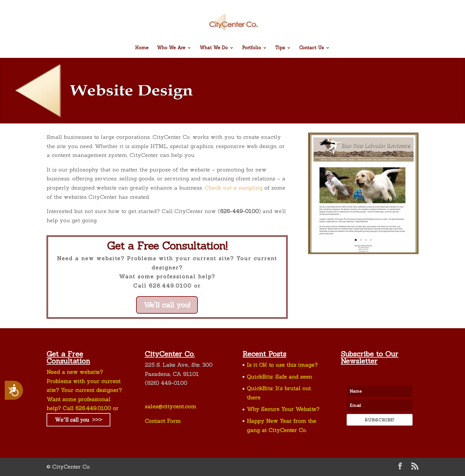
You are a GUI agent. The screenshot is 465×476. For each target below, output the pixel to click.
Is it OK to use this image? (282, 365)
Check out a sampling (234, 188)
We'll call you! (167, 305)
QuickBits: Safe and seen (279, 377)
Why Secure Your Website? (283, 409)
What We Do (214, 48)
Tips (280, 48)
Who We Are (171, 48)
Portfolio (251, 48)
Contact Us (312, 48)
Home (142, 48)
